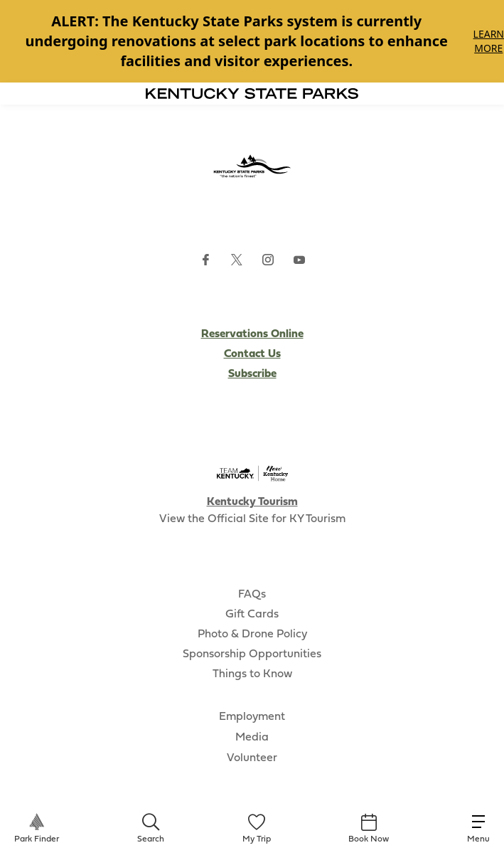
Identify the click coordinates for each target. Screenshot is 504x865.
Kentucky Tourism (252, 502)
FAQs (252, 595)
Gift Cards (252, 615)
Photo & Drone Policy (252, 635)
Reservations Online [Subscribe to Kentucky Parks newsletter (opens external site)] (252, 334)
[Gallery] (252, 41)
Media (252, 738)
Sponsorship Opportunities (252, 654)
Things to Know (252, 674)
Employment (252, 717)
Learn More (489, 41)
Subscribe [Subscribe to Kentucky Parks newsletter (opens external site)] (252, 374)
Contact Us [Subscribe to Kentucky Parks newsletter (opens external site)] (252, 354)
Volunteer (252, 758)
